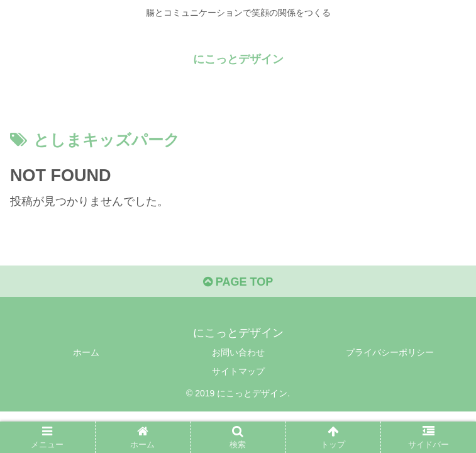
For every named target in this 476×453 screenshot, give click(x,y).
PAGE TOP (238, 282)
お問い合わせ (238, 352)
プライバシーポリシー (390, 352)
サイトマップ (238, 371)
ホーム (86, 352)
